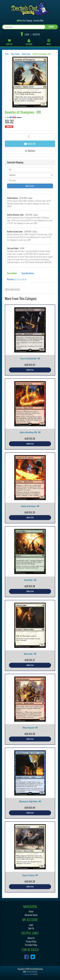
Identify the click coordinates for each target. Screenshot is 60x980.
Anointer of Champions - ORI (42, 54)
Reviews (17, 279)
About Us (31, 938)
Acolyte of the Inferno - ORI (30, 506)
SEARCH (51, 27)
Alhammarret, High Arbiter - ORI (30, 801)
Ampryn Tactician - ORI (30, 875)
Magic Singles (15, 54)
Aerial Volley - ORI (30, 580)
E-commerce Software (28, 974)
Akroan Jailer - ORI (30, 654)
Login (27, 35)
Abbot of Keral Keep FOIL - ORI (30, 432)
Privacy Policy (31, 941)
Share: (12, 117)
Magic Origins (26, 54)
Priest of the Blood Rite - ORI (30, 359)
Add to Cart (30, 370)
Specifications (28, 273)
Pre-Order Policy (31, 945)
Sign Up (31, 928)
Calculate (30, 186)
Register (36, 35)
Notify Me (30, 144)
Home (7, 54)
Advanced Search (31, 915)
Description (12, 273)
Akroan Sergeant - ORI (30, 728)
